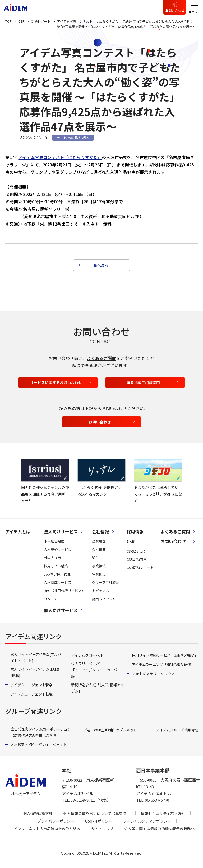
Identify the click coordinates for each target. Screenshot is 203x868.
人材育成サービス (58, 584)
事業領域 (99, 567)
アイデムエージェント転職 (32, 695)
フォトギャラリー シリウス (153, 675)
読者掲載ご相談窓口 (143, 384)
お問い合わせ (175, 10)
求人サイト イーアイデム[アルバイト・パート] (36, 659)
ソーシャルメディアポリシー (147, 822)
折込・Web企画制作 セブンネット (110, 731)
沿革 (95, 559)
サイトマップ (102, 830)
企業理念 (99, 543)
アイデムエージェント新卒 (32, 686)
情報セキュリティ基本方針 (163, 815)
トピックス (101, 592)
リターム (51, 600)
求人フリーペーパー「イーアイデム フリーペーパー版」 (96, 671)
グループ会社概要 (106, 584)
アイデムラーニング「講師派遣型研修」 (163, 666)
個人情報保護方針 (38, 815)
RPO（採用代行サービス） (64, 592)
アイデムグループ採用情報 (177, 731)
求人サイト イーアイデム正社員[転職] (35, 674)
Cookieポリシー (99, 822)
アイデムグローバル (87, 656)
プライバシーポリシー (56, 822)
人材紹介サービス (58, 551)
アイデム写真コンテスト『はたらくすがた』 (60, 157)
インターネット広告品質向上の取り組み (47, 830)
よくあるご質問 (101, 360)
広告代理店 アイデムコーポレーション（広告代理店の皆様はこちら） (41, 734)
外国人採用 (52, 559)
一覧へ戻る (99, 266)
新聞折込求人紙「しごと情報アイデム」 (97, 689)
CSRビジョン (137, 552)
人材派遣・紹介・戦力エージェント (39, 746)
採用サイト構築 (56, 567)
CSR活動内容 (137, 561)
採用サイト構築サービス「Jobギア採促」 (165, 656)
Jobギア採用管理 (57, 575)
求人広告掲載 (54, 543)
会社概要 (99, 551)
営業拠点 (99, 575)
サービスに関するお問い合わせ (56, 384)
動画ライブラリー (106, 600)
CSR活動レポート (140, 569)
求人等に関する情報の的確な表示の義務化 (159, 830)
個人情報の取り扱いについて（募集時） (97, 815)
